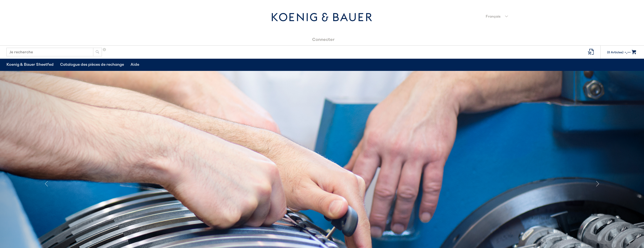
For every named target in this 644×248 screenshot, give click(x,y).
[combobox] (560, 17)
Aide (135, 65)
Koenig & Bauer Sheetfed (30, 65)
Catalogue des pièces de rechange (92, 65)
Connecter (323, 40)
